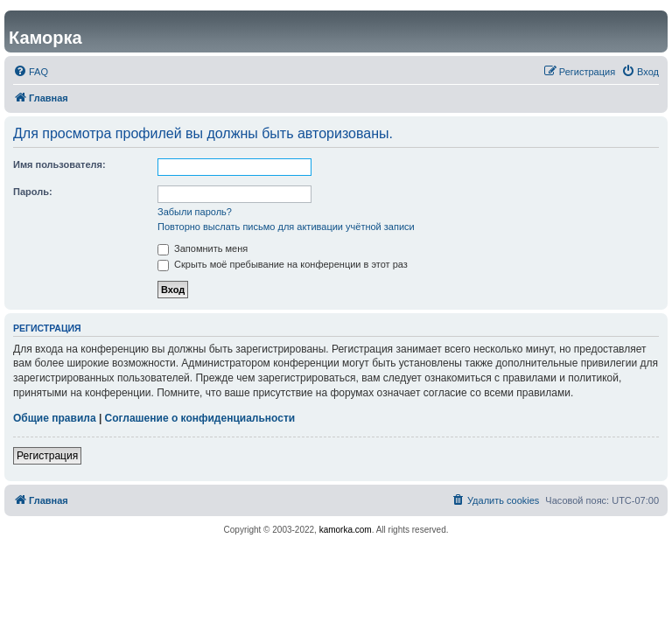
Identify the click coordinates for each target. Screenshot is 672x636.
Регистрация (47, 456)
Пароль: (33, 192)
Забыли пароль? (195, 212)
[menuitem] (31, 72)
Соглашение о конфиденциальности (200, 418)
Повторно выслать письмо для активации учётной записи (286, 227)
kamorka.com (346, 530)
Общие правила (55, 418)
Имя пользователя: (59, 164)
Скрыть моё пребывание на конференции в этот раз (283, 264)
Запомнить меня (203, 248)
